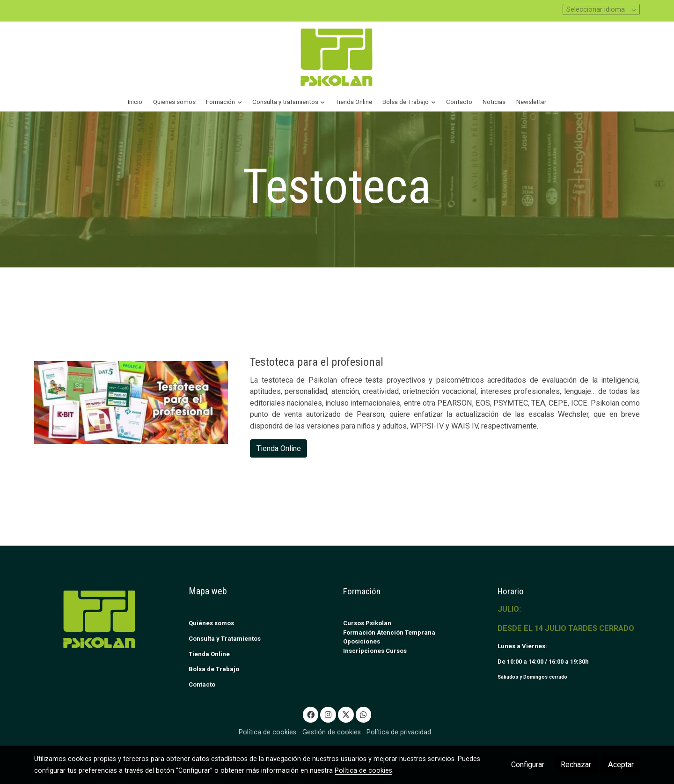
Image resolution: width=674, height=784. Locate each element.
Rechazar (576, 765)
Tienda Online (279, 448)
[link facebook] (311, 714)
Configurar (528, 765)
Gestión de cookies (332, 732)
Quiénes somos (211, 623)
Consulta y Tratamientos (225, 639)
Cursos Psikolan (367, 623)
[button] (224, 102)
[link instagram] (328, 714)
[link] (337, 57)
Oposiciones (362, 641)
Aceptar (621, 765)
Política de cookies (267, 732)
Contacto (202, 684)
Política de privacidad (399, 732)
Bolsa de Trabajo (214, 669)
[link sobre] (105, 619)
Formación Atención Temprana (389, 632)
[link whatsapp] (363, 714)
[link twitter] (346, 714)
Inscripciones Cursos (375, 651)
